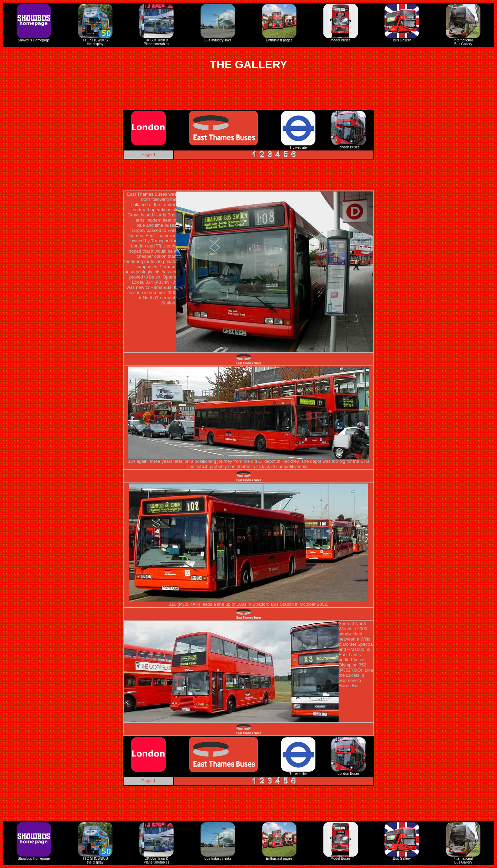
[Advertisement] (248, 94)
